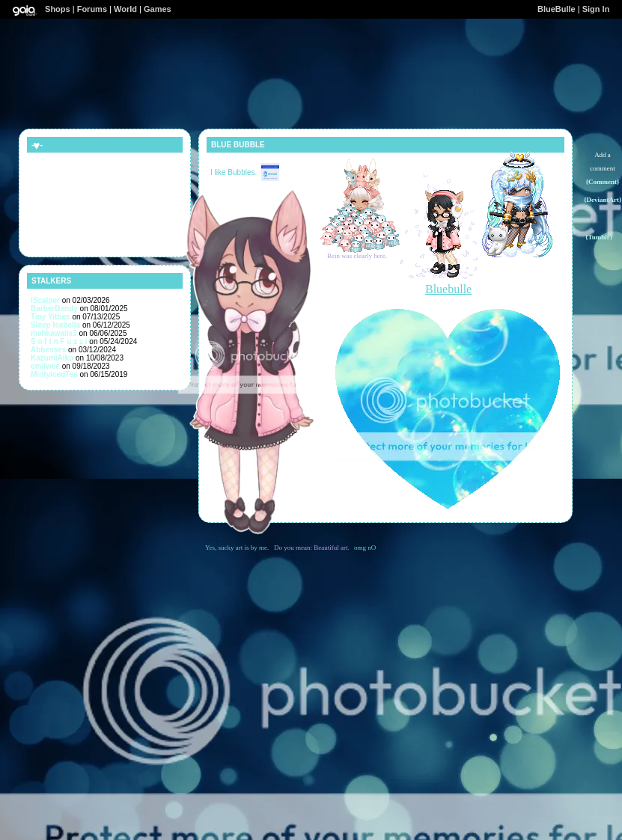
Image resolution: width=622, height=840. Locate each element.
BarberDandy (54, 309)
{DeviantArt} (603, 200)
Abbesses (48, 350)
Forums (92, 9)
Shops (58, 9)
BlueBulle (557, 9)
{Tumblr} (599, 237)
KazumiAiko (52, 358)
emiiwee (45, 366)
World (125, 9)
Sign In (596, 9)
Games (158, 9)
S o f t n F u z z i (59, 341)
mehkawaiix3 (54, 333)
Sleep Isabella (55, 325)
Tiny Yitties (51, 317)
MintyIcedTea (54, 374)
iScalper (45, 300)
